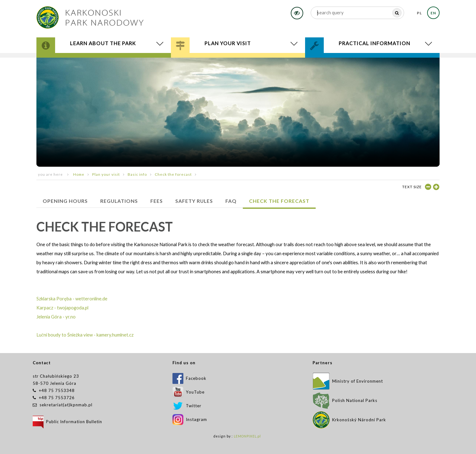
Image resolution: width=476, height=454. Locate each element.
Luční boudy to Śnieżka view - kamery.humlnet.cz (85, 335)
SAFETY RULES (194, 201)
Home (79, 174)
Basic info (137, 174)
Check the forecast (173, 174)
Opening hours (65, 201)
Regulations (119, 201)
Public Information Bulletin (67, 422)
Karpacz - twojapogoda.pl (62, 308)
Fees (157, 201)
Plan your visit (106, 174)
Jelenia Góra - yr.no (56, 317)
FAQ (231, 201)
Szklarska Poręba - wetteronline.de (72, 299)
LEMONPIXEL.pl (247, 436)
